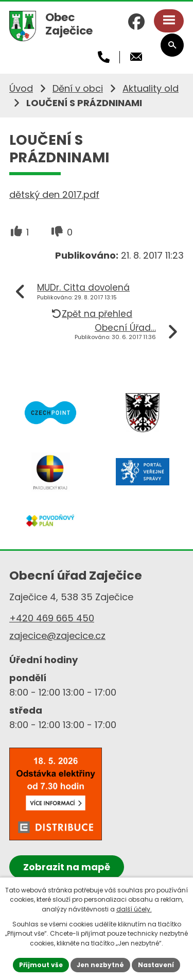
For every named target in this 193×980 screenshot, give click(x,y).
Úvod (21, 88)
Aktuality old (151, 88)
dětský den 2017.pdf (54, 195)
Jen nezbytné (100, 965)
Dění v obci (78, 88)
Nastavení (156, 965)
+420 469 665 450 (52, 618)
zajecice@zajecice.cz (57, 636)
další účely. (134, 909)
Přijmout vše (41, 965)
